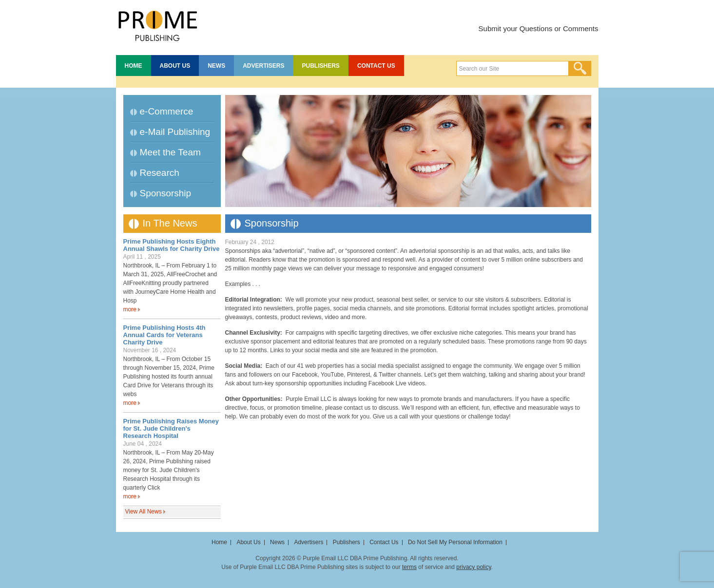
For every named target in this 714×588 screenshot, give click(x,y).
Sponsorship (166, 193)
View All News (144, 512)
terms (409, 567)
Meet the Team (170, 152)
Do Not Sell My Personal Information (455, 542)
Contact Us (376, 66)
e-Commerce (167, 111)
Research (160, 173)
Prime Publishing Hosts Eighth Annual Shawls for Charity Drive (172, 245)
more (130, 309)
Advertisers (263, 66)
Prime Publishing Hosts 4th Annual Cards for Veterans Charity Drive (164, 335)
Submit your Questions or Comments (539, 28)
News (216, 66)
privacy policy (473, 567)
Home (134, 66)
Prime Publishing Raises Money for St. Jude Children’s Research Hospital (171, 428)
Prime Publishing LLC (157, 24)
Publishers (321, 66)
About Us (175, 66)
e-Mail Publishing (175, 132)
